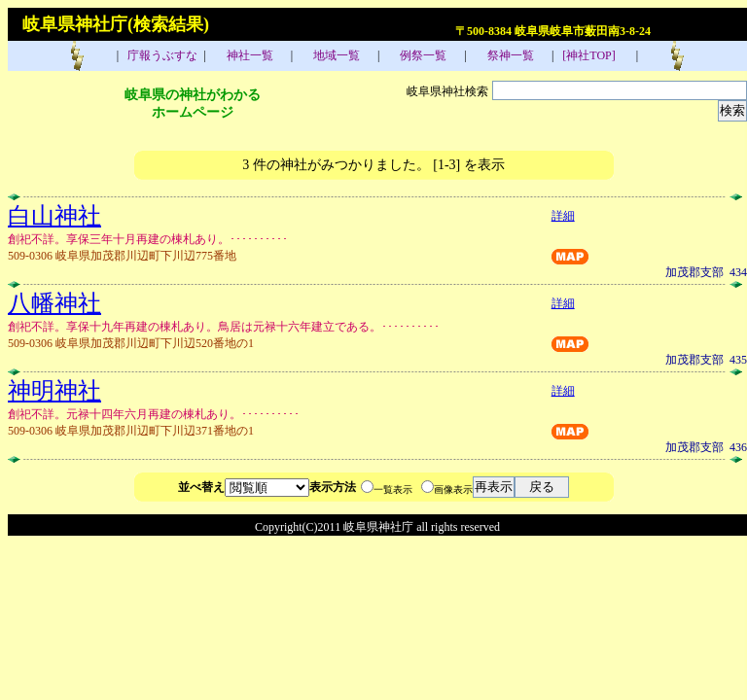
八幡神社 (54, 303)
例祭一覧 (422, 55)
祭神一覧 (509, 55)
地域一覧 (335, 55)
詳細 (563, 216)
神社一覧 (249, 55)
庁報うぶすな (161, 55)
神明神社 (54, 391)
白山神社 (54, 216)
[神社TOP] (594, 55)
